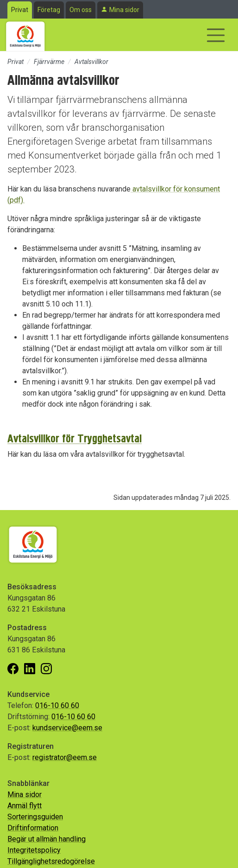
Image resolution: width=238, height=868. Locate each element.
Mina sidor (124, 10)
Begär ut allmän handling (47, 839)
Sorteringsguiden (35, 817)
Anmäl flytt (25, 806)
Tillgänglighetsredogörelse (51, 861)
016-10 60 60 (57, 705)
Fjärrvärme (49, 62)
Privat (20, 10)
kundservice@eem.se (67, 728)
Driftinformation (33, 828)
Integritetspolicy (34, 850)
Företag (49, 10)
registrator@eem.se (65, 757)
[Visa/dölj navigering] (216, 35)
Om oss (81, 10)
